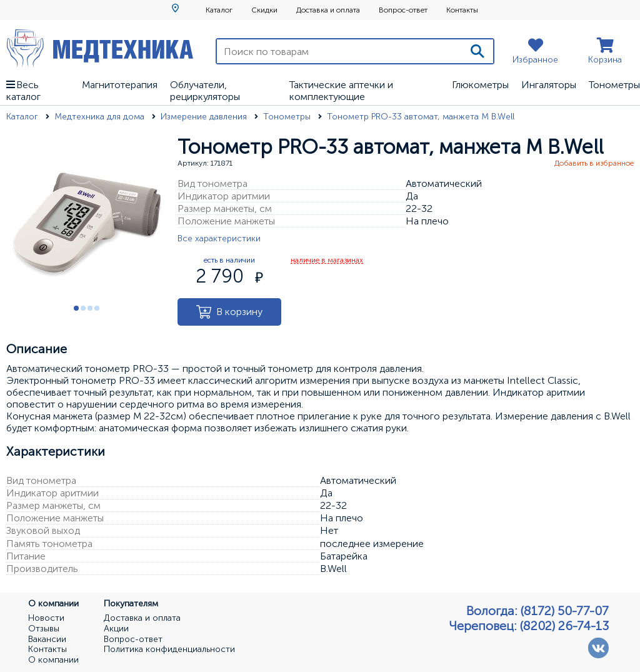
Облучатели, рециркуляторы (205, 91)
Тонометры (614, 85)
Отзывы (44, 629)
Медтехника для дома (101, 117)
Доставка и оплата (328, 10)
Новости (46, 618)
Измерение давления (205, 117)
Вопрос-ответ (403, 10)
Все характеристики (219, 238)
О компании (53, 660)
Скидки (264, 10)
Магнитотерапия (120, 85)
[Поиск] (477, 51)
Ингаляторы (549, 85)
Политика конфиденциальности (169, 649)
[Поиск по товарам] (339, 51)
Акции (116, 629)
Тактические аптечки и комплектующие (341, 91)
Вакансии (47, 639)
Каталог (219, 10)
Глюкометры (480, 85)
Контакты (462, 10)
